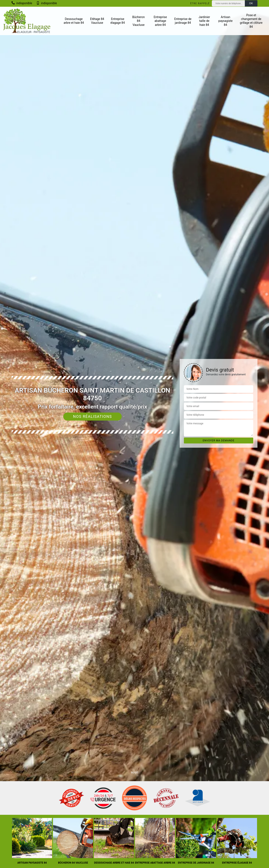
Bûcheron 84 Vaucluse (139, 21)
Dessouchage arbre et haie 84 (74, 21)
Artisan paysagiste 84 (225, 21)
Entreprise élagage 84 (117, 21)
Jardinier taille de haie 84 (204, 21)
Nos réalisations (93, 416)
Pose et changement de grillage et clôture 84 (251, 21)
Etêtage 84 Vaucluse (97, 21)
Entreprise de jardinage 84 (183, 21)
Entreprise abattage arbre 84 (160, 21)
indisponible (22, 3)
